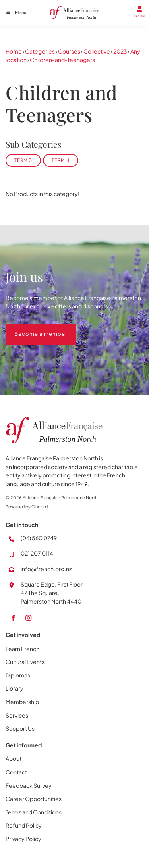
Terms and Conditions (34, 812)
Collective (97, 51)
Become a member (32, 328)
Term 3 (23, 160)
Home (14, 51)
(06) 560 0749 (39, 538)
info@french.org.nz (46, 569)
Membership (22, 702)
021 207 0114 (37, 553)
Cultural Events (25, 662)
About (14, 758)
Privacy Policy (23, 839)
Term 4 (61, 160)
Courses (69, 51)
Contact (16, 772)
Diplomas (18, 675)
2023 (120, 51)
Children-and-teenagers (62, 60)
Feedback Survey (29, 785)
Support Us (20, 728)
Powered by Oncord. (27, 507)
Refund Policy (24, 825)
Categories (40, 51)
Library (15, 688)
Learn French (22, 649)
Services (17, 715)
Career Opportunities (34, 799)
